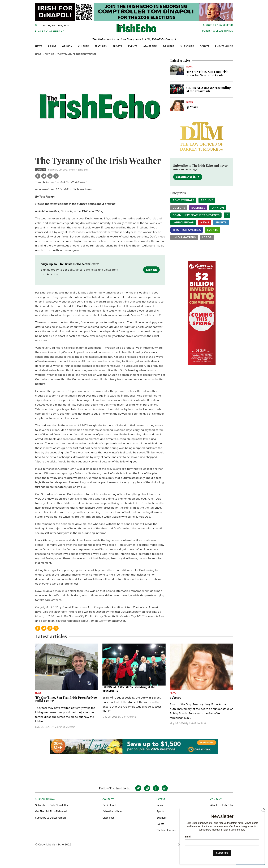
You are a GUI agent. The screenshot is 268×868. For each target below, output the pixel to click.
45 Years (192, 107)
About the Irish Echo (222, 805)
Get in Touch (109, 805)
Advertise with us (112, 811)
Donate (205, 46)
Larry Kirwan (183, 222)
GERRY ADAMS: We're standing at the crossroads (209, 90)
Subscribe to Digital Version (50, 818)
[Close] (264, 809)
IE (227, 215)
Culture (83, 46)
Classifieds (108, 818)
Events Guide (224, 46)
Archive (207, 200)
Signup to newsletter (218, 25)
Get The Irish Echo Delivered (51, 811)
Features (101, 46)
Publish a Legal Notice (217, 31)
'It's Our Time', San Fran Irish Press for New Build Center (207, 73)
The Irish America (166, 830)
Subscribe (187, 46)
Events (133, 46)
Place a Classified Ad (50, 31)
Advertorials (183, 200)
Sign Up (151, 270)
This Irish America (187, 230)
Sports (117, 46)
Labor (52, 46)
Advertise (150, 46)
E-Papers (169, 46)
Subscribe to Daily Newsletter (52, 805)
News (39, 46)
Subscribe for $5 (188, 177)
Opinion (67, 46)
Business (198, 208)
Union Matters (184, 237)
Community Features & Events (196, 215)
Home (38, 54)
